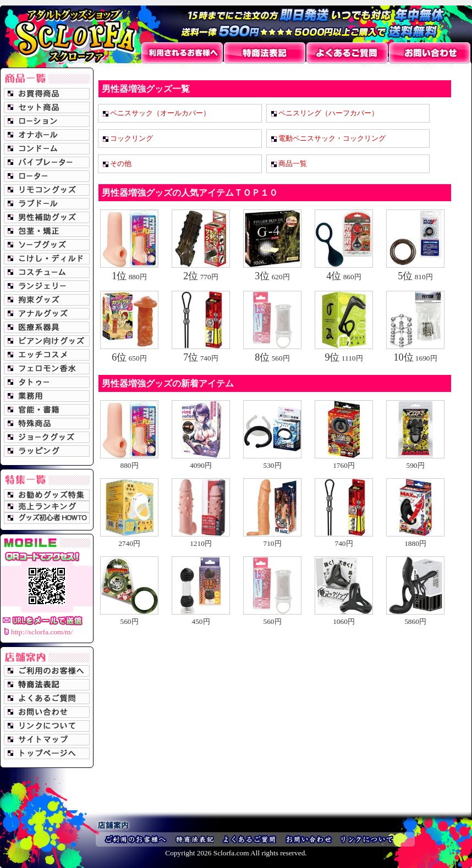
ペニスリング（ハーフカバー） (328, 113)
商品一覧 (293, 164)
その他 (121, 164)
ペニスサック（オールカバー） (160, 113)
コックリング (131, 138)
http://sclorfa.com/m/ (42, 632)
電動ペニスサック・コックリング (332, 138)
